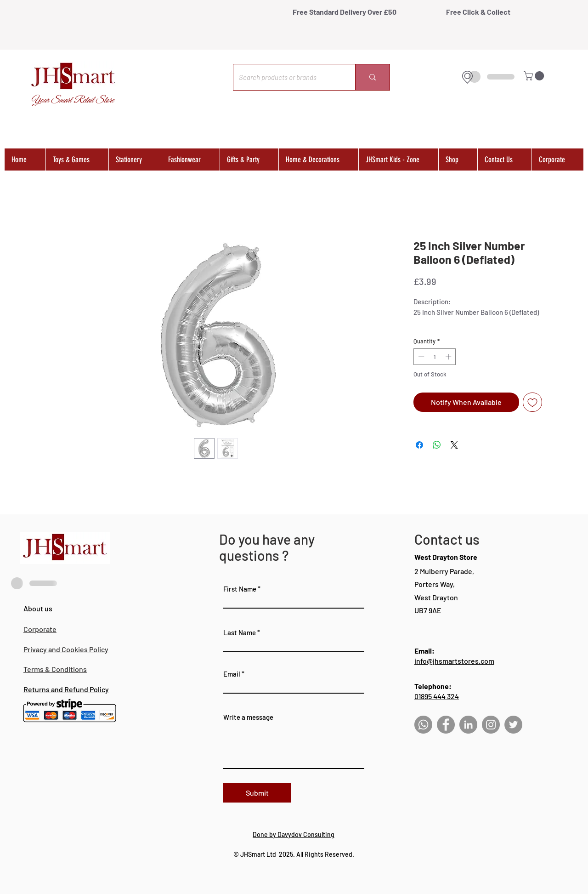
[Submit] (257, 793)
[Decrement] (420, 357)
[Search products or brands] (287, 77)
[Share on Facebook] (419, 445)
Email (232, 674)
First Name (240, 589)
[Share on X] (454, 445)
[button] (535, 76)
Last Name (240, 633)
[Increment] (449, 357)
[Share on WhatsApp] (437, 445)
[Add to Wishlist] (532, 402)
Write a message (248, 717)
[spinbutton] (435, 357)
